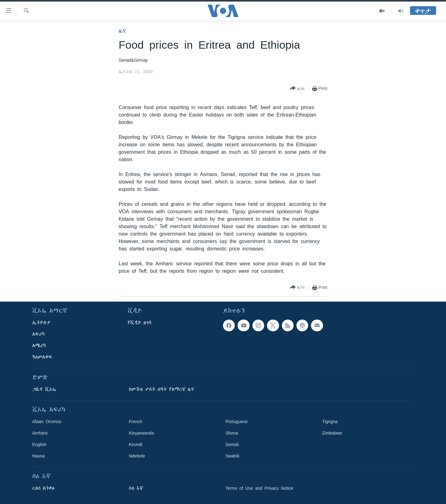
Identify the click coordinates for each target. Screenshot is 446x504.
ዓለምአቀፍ (42, 357)
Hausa (38, 456)
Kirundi (136, 444)
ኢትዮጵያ (41, 323)
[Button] (297, 88)
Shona (232, 433)
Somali (232, 444)
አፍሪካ (38, 334)
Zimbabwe (332, 433)
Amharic (40, 433)
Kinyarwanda (141, 433)
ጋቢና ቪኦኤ (44, 389)
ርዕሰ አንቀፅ (43, 488)
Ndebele (137, 456)
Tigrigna (330, 422)
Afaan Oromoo (47, 422)
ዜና (122, 31)
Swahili (232, 456)
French (136, 422)
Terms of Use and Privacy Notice (259, 488)
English (39, 444)
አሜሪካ (39, 346)
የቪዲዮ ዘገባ (140, 323)
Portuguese (237, 422)
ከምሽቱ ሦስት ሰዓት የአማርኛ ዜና (162, 389)
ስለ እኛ (136, 488)
